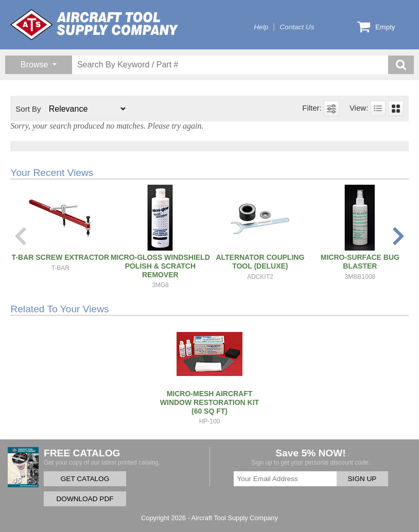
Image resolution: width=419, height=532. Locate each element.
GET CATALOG (85, 479)
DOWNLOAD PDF (85, 499)
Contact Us (297, 27)
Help (261, 27)
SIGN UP (362, 479)
